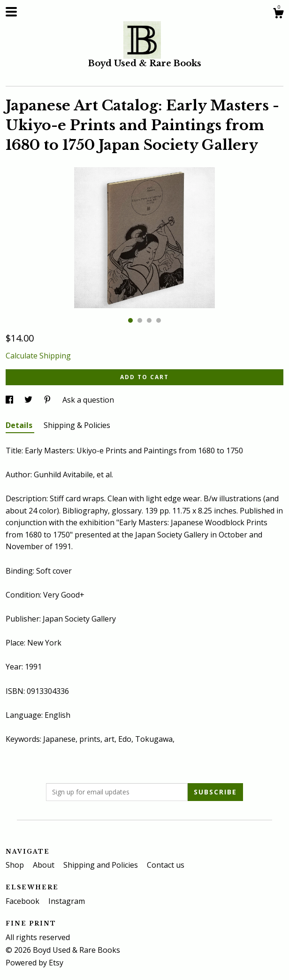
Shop (16, 865)
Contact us (166, 865)
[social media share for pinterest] (48, 400)
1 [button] (130, 320)
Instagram (67, 901)
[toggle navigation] (11, 12)
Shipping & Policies (77, 425)
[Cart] (278, 14)
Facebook (23, 901)
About (45, 865)
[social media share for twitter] (29, 400)
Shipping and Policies (102, 865)
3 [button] (149, 320)
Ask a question (88, 400)
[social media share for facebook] (10, 400)
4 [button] (159, 320)
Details (20, 425)
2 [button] (140, 320)
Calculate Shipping (38, 356)
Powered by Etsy (34, 963)
